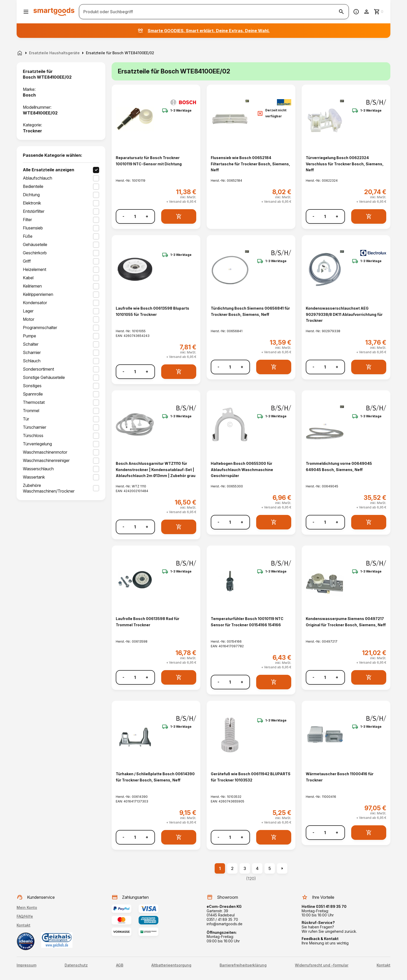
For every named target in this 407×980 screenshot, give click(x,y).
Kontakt (23, 925)
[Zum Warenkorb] (379, 12)
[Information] (356, 12)
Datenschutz (76, 965)
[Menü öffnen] (26, 12)
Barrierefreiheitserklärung (243, 965)
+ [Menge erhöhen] (147, 216)
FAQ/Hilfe (25, 916)
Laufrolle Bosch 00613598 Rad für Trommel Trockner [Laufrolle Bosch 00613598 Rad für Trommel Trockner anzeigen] (148, 622)
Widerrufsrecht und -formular (322, 965)
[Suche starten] (341, 12)
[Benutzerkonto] (367, 12)
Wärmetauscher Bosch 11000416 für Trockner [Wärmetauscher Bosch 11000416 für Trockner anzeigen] (340, 777)
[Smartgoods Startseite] (54, 12)
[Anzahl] (135, 216)
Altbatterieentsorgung (171, 965)
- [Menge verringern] (123, 216)
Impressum (26, 965)
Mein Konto (27, 907)
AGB (120, 965)
